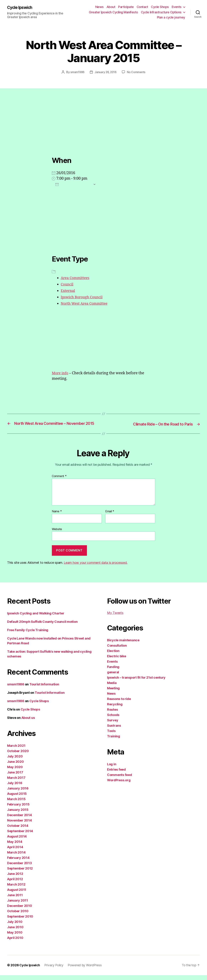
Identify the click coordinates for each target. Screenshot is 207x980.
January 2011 (18, 905)
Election (113, 656)
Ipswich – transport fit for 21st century (136, 682)
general (113, 677)
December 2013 (20, 868)
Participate (126, 7)
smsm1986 (77, 72)
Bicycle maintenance (123, 645)
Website (57, 534)
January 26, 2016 (106, 72)
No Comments (136, 72)
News (99, 7)
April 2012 (15, 884)
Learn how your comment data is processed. (96, 567)
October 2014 (18, 830)
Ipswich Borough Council (83, 297)
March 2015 (16, 804)
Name (57, 516)
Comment (59, 481)
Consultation (117, 650)
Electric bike (117, 661)
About (111, 7)
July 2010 (15, 927)
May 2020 (15, 772)
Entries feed (116, 774)
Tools (111, 736)
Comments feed (120, 780)
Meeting (113, 693)
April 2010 (15, 943)
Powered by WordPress (87, 970)
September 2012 (20, 873)
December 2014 (20, 820)
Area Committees (76, 278)
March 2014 (16, 857)
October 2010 (18, 916)
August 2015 (17, 798)
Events (177, 7)
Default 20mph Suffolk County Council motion (42, 626)
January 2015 (18, 814)
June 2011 (15, 900)
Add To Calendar (73, 184)
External (68, 291)
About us (28, 723)
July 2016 (15, 788)
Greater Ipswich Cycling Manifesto (113, 12)
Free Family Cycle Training (28, 635)
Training (114, 741)
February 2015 (18, 809)
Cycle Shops (160, 7)
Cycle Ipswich (20, 7)
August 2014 (17, 841)
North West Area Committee (86, 303)
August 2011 (17, 895)
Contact (142, 7)
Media (112, 688)
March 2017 (16, 782)
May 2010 (15, 937)
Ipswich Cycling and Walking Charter (36, 618)
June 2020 (15, 766)
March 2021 (16, 750)
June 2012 (15, 879)
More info (61, 373)
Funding (113, 672)
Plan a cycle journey (171, 17)
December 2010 (20, 911)
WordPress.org (119, 785)
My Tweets (115, 618)
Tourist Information (44, 689)
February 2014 (18, 863)
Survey (113, 725)
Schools (113, 720)
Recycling (115, 709)
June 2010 (15, 932)
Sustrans (114, 730)
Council (67, 284)
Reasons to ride (119, 704)
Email (110, 516)
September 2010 (20, 921)
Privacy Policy (56, 970)
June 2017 (15, 777)
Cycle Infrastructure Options (161, 12)
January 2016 (18, 793)
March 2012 (16, 889)
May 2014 (15, 846)
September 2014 (20, 836)
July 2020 (15, 761)
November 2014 (20, 825)
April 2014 (15, 852)
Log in (112, 769)
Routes (112, 714)
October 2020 (18, 756)
